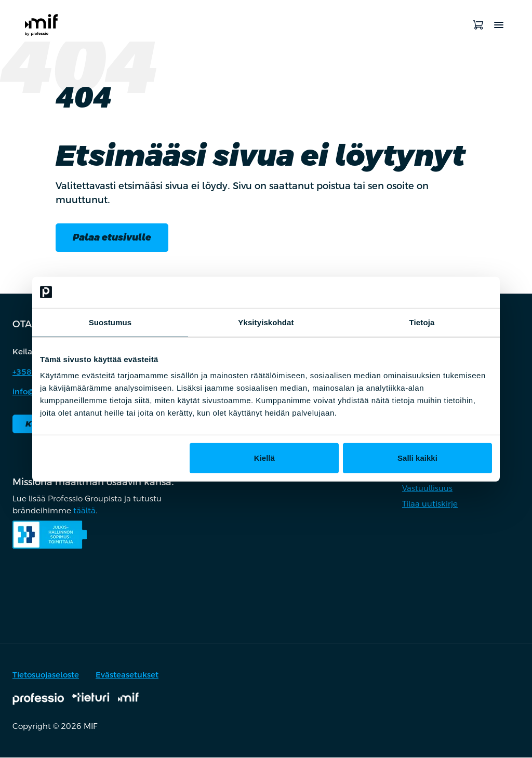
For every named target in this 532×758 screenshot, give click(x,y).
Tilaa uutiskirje (430, 504)
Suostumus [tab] (110, 322)
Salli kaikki (417, 458)
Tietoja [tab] (422, 322)
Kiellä (264, 458)
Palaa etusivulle (112, 238)
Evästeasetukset (127, 675)
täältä (84, 511)
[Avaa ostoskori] (478, 25)
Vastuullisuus (427, 489)
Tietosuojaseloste (46, 675)
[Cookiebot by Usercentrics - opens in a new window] (447, 292)
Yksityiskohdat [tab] (266, 322)
